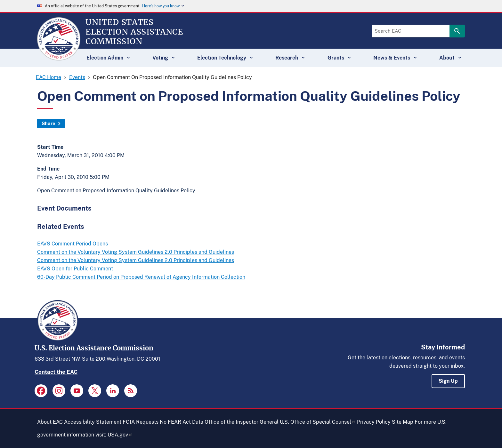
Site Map (403, 422)
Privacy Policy (374, 422)
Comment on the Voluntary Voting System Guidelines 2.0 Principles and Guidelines (136, 252)
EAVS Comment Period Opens (73, 244)
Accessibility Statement (93, 422)
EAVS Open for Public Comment (75, 269)
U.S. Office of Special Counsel (318, 422)
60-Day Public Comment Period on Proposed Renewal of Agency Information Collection (141, 277)
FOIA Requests (141, 422)
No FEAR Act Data (182, 422)
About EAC (50, 422)
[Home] (59, 58)
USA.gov (120, 435)
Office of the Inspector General (242, 422)
